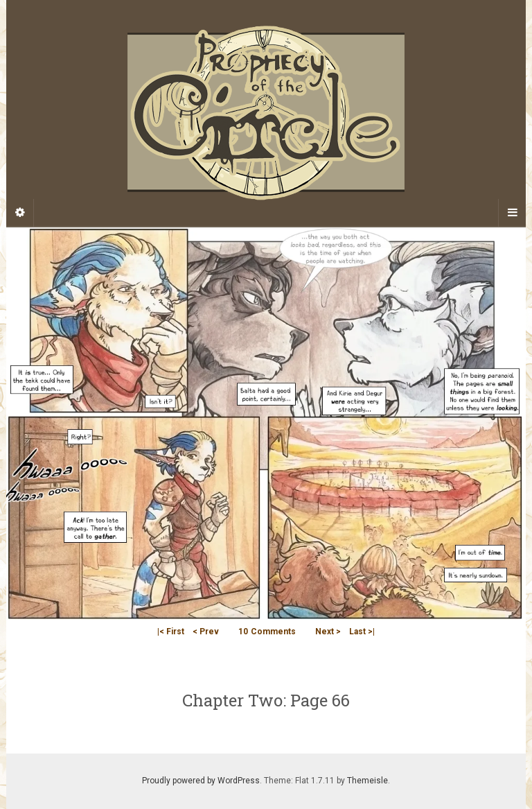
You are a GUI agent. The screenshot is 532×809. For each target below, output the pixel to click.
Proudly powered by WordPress (201, 781)
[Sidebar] (20, 213)
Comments (267, 632)
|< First (171, 632)
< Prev (206, 632)
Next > (328, 632)
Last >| (362, 632)
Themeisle (367, 781)
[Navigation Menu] (512, 213)
